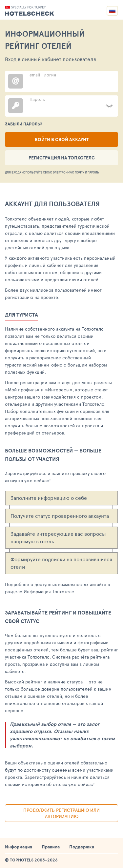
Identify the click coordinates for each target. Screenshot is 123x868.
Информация (19, 847)
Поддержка (82, 847)
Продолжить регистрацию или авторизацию (61, 813)
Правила (51, 847)
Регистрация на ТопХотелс (62, 158)
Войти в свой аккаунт (62, 139)
